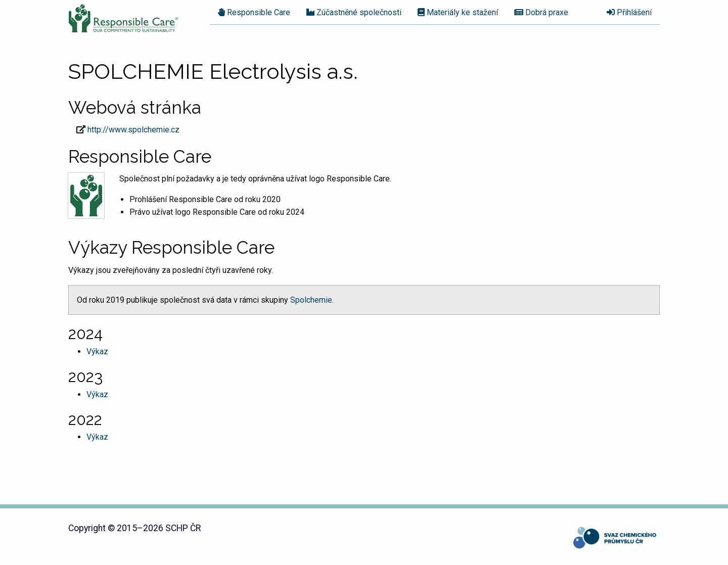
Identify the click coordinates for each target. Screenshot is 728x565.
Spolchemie (311, 300)
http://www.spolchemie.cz (133, 130)
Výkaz (97, 351)
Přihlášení (629, 12)
